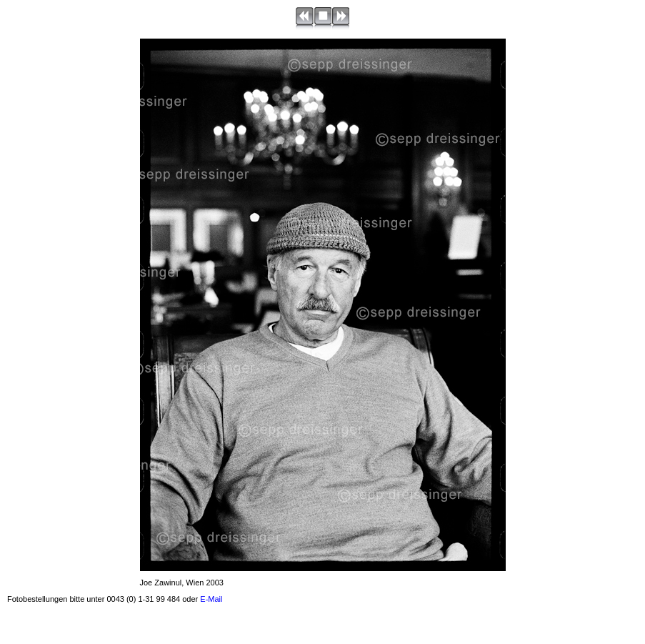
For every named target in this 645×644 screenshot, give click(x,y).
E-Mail (211, 599)
